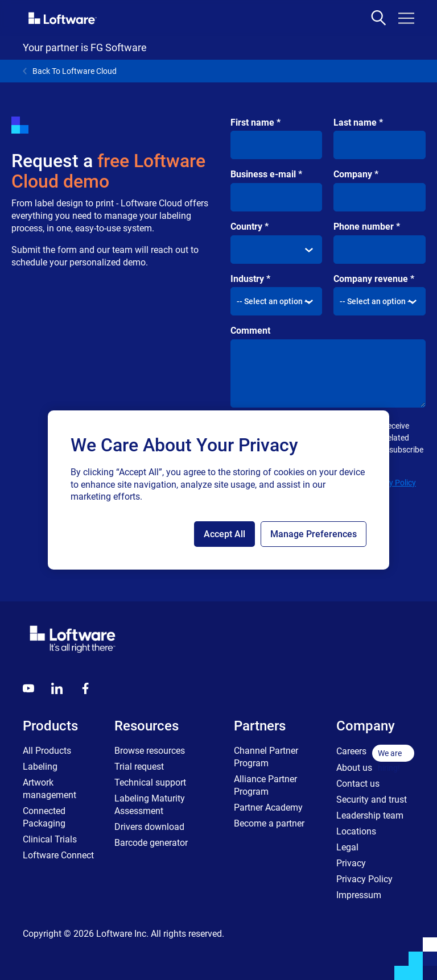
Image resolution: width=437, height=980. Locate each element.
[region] (218, 490)
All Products (47, 751)
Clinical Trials (50, 839)
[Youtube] (28, 688)
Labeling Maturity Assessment (150, 805)
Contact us (358, 784)
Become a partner (269, 823)
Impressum (359, 895)
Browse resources (150, 751)
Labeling (40, 767)
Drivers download (149, 827)
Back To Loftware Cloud (70, 71)
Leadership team (370, 815)
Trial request (139, 767)
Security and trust (372, 800)
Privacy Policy (391, 483)
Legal (347, 847)
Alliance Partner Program (265, 785)
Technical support (150, 782)
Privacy (351, 863)
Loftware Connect (58, 855)
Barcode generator (151, 843)
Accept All (224, 534)
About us (354, 768)
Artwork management (50, 789)
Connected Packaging (44, 817)
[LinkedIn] (57, 688)
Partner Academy (268, 807)
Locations (356, 831)
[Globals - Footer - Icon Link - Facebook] (85, 688)
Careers (351, 751)
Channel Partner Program (266, 757)
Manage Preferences (314, 534)
